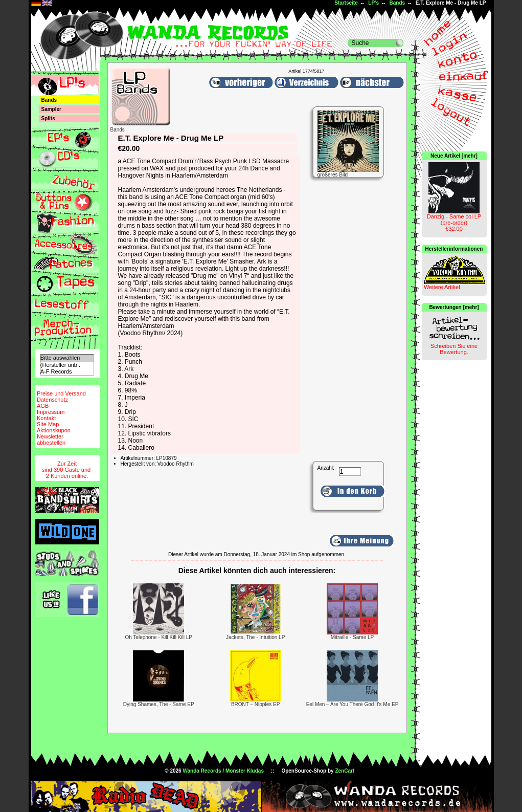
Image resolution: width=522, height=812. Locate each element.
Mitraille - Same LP (352, 637)
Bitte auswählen (67, 358)
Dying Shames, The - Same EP (159, 704)
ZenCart (345, 771)
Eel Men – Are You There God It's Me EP (353, 704)
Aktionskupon (54, 430)
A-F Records (67, 372)
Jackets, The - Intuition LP (255, 637)
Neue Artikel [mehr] (454, 156)
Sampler (51, 109)
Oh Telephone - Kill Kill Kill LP (158, 637)
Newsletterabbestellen (51, 440)
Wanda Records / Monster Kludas (223, 771)
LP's (373, 3)
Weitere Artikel (442, 287)
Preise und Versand (61, 393)
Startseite (346, 3)
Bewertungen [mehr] (454, 307)
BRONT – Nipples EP (255, 704)
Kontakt (46, 418)
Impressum (51, 412)
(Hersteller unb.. (67, 365)
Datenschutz (52, 400)
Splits (48, 118)
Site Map (48, 424)
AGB (43, 406)
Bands (398, 3)
